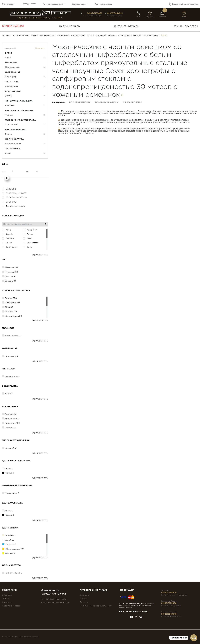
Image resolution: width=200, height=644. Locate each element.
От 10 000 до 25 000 (14, 193)
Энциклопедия (80, 4)
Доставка (85, 595)
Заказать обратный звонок (184, 4)
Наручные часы (70, 26)
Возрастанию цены (107, 102)
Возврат (84, 602)
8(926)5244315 (115, 13)
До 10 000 (9, 189)
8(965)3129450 (95, 13)
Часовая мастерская (54, 4)
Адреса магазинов (105, 4)
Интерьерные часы (127, 26)
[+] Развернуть (40, 255)
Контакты (7, 602)
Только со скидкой (13, 206)
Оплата (84, 599)
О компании (9, 4)
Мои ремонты (50, 590)
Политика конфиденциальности (96, 606)
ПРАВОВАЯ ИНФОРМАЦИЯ (94, 590)
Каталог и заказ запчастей (54, 599)
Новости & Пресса (11, 606)
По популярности (80, 102)
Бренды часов (29, 4)
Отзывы (6, 599)
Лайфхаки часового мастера (55, 602)
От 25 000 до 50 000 (15, 198)
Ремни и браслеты (186, 26)
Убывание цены (132, 102)
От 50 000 (9, 202)
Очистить (40, 48)
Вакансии (7, 595)
